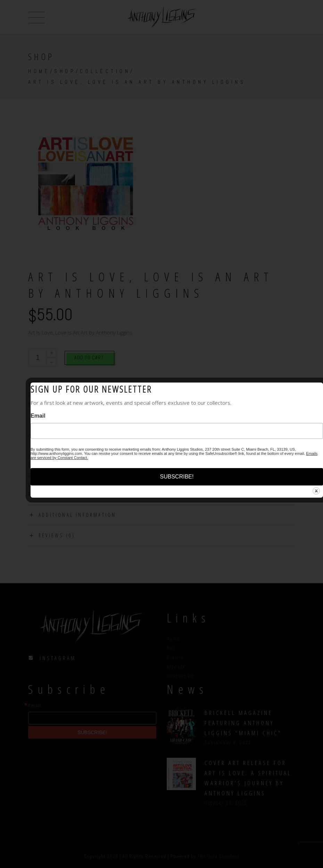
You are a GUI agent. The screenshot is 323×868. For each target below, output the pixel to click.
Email (38, 416)
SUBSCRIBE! (177, 477)
